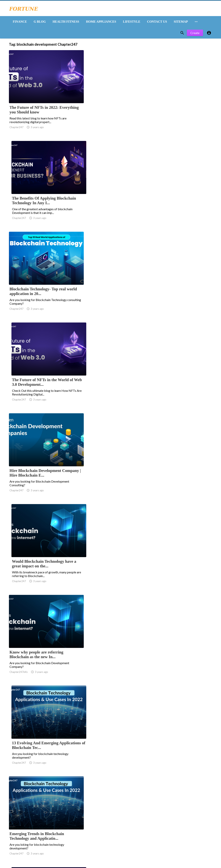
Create (195, 34)
